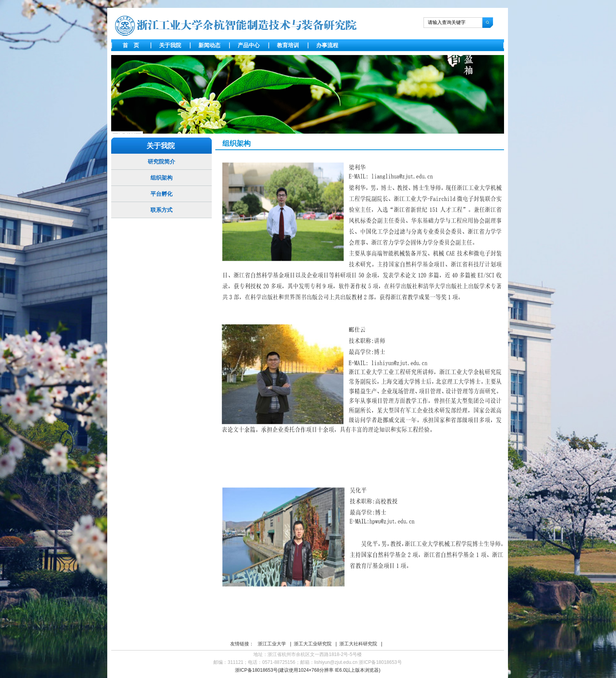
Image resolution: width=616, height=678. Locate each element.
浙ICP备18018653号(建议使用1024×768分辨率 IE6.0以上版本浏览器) (308, 670)
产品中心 (249, 45)
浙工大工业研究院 (313, 644)
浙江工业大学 (272, 644)
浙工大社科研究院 (358, 644)
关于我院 (170, 45)
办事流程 (327, 45)
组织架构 (161, 178)
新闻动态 (209, 45)
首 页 (131, 45)
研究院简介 (161, 162)
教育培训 (288, 45)
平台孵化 (161, 194)
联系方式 (161, 210)
